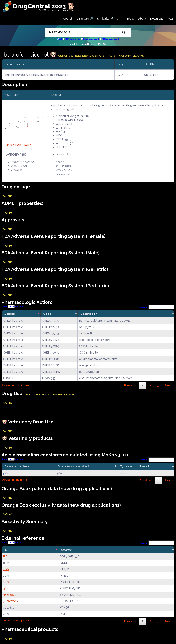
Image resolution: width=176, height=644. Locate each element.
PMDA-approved (110, 39)
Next (168, 385)
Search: (157, 307)
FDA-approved (73, 39)
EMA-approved (91, 39)
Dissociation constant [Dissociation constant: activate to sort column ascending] (73, 466)
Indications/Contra (86, 56)
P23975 (103, 44)
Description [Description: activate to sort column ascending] (89, 314)
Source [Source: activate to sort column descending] (10, 314)
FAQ (170, 19)
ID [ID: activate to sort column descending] (6, 550)
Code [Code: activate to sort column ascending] (47, 314)
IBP (5, 556)
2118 (6, 569)
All (61, 39)
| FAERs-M (113, 56)
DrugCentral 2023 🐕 (44, 6)
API (120, 19)
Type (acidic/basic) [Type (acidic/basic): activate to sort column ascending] (134, 466)
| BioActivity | (138, 56)
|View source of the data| (62, 395)
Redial (130, 19)
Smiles (27, 145)
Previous (130, 385)
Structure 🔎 (85, 19)
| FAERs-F (102, 56)
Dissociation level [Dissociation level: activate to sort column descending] (17, 466)
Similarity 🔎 (105, 19)
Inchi (18, 145)
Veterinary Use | (66, 56)
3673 (6, 588)
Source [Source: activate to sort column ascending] (66, 550)
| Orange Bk (125, 56)
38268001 (9, 595)
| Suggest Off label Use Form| (37, 395)
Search (68, 19)
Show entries (12, 307)
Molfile (10, 145)
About (142, 19)
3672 (6, 582)
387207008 (10, 601)
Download (157, 19)
